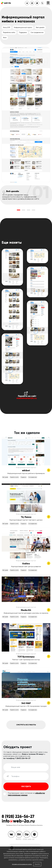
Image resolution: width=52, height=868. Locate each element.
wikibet (26, 470)
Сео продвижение (37, 32)
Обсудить (26, 786)
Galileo (26, 564)
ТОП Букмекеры (26, 657)
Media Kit (26, 610)
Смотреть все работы (26, 725)
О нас (19, 825)
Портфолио (9, 825)
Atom (5, 38)
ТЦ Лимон (26, 517)
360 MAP (26, 703)
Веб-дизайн (40, 27)
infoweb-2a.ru (18, 821)
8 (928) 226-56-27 (18, 816)
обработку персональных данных (26, 794)
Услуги (15, 825)
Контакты (40, 825)
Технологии (33, 825)
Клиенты (27, 825)
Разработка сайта (9, 32)
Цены (23, 825)
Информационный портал (23, 27)
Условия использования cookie (22, 864)
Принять (37, 864)
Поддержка (23, 32)
